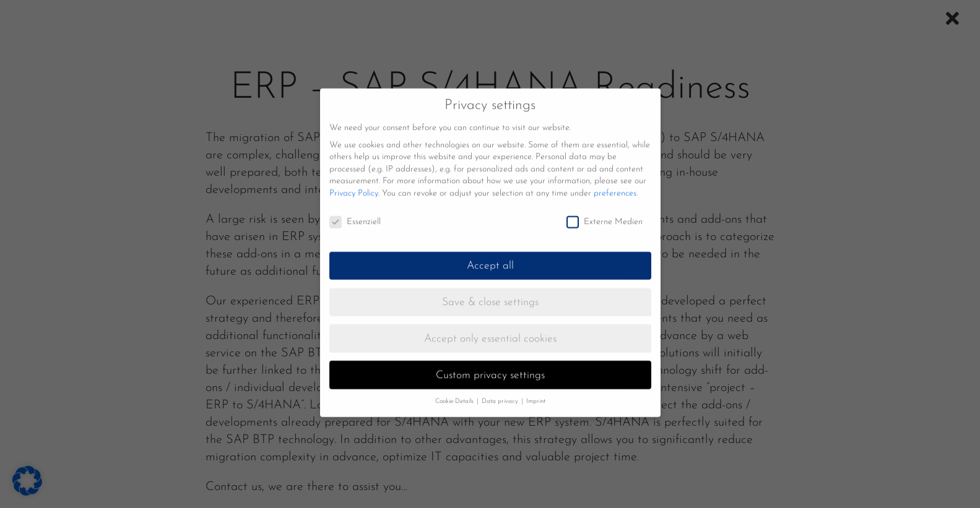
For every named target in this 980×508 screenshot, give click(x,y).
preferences (615, 187)
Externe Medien (605, 215)
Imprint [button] (536, 394)
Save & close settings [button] (490, 295)
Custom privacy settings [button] (490, 368)
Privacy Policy (354, 187)
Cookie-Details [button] (455, 394)
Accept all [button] (490, 259)
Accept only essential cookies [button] (490, 332)
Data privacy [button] (501, 394)
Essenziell (355, 215)
